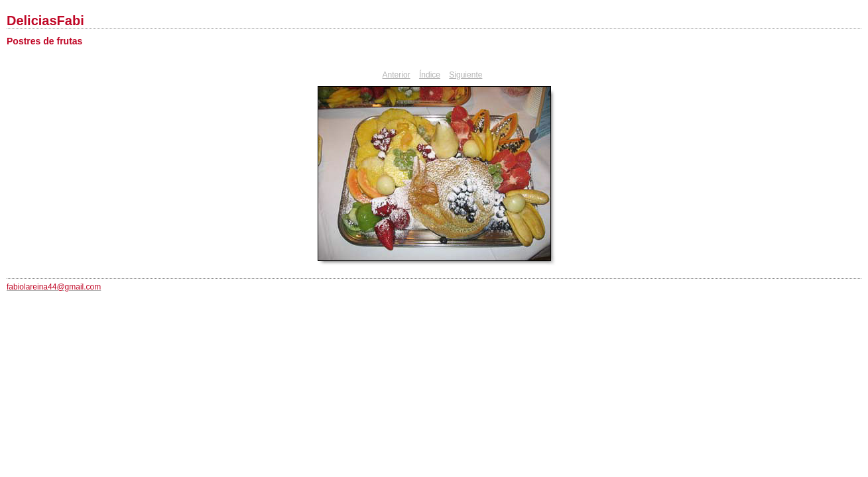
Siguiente (465, 75)
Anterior (397, 75)
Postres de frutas (44, 41)
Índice (430, 75)
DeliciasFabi (45, 21)
